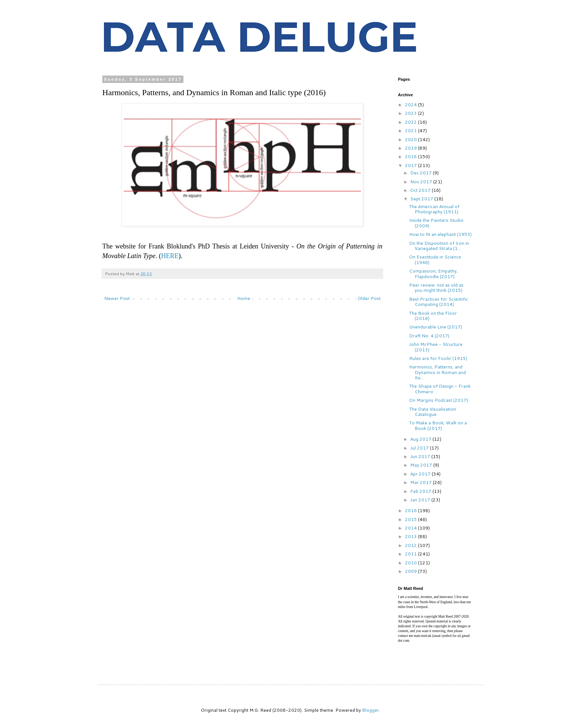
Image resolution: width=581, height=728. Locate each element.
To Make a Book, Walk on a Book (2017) (438, 425)
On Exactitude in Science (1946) (435, 259)
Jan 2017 (421, 500)
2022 (411, 122)
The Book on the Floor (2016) (433, 316)
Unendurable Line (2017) (436, 327)
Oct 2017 (421, 190)
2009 (411, 571)
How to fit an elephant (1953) (440, 234)
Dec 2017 (421, 173)
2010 (411, 563)
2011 (411, 554)
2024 (411, 105)
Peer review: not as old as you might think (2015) (436, 288)
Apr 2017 (421, 474)
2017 (411, 165)
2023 (411, 113)
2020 (411, 139)
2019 (411, 148)
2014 (411, 528)
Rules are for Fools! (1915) (438, 358)
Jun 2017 (421, 456)
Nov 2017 (422, 182)
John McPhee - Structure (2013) (436, 347)
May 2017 (422, 465)
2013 (411, 536)
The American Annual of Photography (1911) (434, 209)
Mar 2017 (421, 482)
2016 (411, 510)
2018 (411, 156)
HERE (170, 256)
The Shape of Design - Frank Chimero (440, 389)
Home (244, 298)
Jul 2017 (420, 448)
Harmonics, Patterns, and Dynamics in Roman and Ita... (437, 372)
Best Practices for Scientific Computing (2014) (439, 302)
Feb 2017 (421, 491)
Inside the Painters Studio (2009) (436, 223)
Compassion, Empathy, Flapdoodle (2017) (433, 273)
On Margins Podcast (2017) (439, 400)
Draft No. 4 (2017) (429, 336)
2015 (411, 519)
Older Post (369, 298)
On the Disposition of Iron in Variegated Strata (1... (439, 246)
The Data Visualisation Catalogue (433, 412)
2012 (411, 545)
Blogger (371, 710)
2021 (411, 131)
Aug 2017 (421, 439)
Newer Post (117, 298)
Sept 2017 (422, 199)
